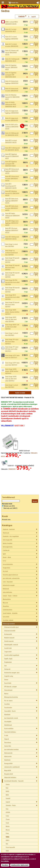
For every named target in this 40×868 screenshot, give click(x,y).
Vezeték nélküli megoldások (12, 655)
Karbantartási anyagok (9, 585)
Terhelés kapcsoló (9, 641)
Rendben (5, 865)
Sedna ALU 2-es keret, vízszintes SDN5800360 (12, 45)
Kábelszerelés (8, 756)
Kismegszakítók (8, 763)
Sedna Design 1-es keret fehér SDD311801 (11, 245)
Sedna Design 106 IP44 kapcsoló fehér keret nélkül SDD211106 (12, 282)
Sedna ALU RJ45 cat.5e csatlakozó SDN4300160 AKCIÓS (12, 127)
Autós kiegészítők (7, 540)
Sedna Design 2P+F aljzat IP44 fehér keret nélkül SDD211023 (12, 349)
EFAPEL (7, 791)
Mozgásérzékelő (9, 774)
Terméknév (21, 16)
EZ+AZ (4, 561)
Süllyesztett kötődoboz (10, 777)
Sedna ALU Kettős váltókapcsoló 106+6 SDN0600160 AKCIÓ (11, 104)
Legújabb (33, 16)
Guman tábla (8, 746)
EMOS (7, 795)
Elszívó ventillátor (9, 728)
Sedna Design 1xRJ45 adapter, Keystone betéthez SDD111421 (12, 312)
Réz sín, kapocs (8, 700)
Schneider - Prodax (11, 805)
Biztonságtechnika (8, 547)
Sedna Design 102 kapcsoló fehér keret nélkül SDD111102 (12, 267)
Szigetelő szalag (9, 676)
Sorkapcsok (7, 669)
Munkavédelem (7, 599)
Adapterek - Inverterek (9, 529)
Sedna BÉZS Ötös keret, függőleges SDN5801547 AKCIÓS (12, 230)
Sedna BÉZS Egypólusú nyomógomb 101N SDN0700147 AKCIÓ (11, 164)
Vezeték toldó (8, 648)
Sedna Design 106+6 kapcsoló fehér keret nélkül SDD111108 (12, 297)
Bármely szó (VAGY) (11, 508)
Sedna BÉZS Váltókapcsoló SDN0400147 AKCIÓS (12, 238)
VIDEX (7, 851)
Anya (7, 809)
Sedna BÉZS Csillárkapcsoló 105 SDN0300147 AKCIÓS (12, 149)
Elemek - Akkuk (7, 557)
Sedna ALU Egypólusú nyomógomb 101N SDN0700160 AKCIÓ (11, 75)
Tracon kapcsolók (10, 847)
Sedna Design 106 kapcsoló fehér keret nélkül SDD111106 (12, 290)
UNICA (8, 840)
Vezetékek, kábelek (8, 620)
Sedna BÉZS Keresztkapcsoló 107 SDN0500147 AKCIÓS (11, 186)
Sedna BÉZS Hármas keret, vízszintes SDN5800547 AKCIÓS (12, 179)
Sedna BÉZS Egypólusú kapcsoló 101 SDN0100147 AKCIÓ (12, 156)
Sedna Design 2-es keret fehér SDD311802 (12, 334)
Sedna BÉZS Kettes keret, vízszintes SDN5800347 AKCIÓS (12, 208)
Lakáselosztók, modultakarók (12, 767)
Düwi (7, 788)
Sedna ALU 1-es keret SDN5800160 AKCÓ (11, 30)
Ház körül (5, 571)
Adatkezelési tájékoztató (20, 865)
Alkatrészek (6, 533)
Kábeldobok (7, 714)
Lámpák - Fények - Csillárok (10, 596)
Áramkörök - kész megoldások (11, 536)
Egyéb (4, 554)
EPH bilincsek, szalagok (10, 686)
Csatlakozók (6, 550)
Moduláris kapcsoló (9, 638)
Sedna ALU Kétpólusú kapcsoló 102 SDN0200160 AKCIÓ (12, 97)
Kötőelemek (6, 589)
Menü (3, 3)
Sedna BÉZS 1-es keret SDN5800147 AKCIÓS (11, 141)
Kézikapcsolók (8, 634)
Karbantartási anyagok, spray (12, 672)
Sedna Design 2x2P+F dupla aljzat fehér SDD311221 (12, 364)
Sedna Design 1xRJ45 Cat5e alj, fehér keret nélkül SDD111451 (11, 319)
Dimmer (6, 679)
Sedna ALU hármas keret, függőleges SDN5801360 (12, 82)
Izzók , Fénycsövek (8, 582)
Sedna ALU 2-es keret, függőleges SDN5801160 (12, 38)
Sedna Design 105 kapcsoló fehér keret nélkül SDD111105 (12, 275)
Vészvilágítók (8, 721)
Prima (7, 833)
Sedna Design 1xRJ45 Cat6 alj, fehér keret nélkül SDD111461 (12, 327)
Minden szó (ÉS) (9, 506)
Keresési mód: (7, 504)
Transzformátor (8, 707)
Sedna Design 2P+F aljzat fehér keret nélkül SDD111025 (12, 342)
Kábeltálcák (7, 760)
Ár (29, 16)
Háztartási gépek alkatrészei (10, 575)
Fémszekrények (8, 690)
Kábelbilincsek (8, 725)
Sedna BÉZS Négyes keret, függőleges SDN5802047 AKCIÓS (12, 223)
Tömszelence (8, 742)
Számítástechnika (7, 610)
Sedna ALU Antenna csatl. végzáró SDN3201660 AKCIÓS (12, 53)
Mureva (8, 830)
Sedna (7, 837)
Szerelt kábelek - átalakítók (10, 613)
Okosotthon (6, 606)
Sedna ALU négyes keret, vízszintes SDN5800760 (12, 119)
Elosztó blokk (8, 683)
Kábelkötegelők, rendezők (11, 645)
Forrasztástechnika (8, 564)
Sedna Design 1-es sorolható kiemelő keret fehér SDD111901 (11, 253)
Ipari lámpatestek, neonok (11, 718)
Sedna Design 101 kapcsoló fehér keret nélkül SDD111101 (12, 260)
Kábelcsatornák (8, 753)
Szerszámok (6, 617)
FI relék (6, 735)
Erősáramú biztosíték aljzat (11, 627)
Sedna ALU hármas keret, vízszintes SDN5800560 (12, 90)
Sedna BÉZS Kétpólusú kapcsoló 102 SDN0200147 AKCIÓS (12, 193)
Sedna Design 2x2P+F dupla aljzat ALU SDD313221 (12, 356)
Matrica (6, 693)
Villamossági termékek (9, 624)
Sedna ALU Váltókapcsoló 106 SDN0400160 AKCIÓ (12, 134)
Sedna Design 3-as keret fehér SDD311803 (12, 386)
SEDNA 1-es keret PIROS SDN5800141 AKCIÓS (11, 23)
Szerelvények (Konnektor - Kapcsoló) (14, 781)
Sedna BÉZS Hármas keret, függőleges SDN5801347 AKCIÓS (12, 171)
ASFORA (8, 812)
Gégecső (7, 739)
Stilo (7, 844)
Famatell (8, 798)
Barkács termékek (8, 543)
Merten (8, 826)
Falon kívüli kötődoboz (10, 732)
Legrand (8, 802)
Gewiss (8, 784)
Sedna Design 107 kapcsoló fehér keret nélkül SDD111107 (12, 305)
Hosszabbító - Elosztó (10, 711)
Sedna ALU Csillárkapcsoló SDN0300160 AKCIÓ (12, 60)
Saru (5, 666)
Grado (7, 823)
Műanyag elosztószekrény (11, 697)
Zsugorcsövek (8, 652)
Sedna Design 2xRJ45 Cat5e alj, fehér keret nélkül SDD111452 (11, 379)
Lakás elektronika (7, 592)
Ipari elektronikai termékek (11, 749)
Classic (8, 819)
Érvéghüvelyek (8, 662)
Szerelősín (7, 704)
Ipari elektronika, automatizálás (11, 578)
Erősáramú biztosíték (10, 631)
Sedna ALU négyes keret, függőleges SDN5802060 (12, 112)
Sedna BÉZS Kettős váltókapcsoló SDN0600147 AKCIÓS (12, 216)
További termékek (20, 393)
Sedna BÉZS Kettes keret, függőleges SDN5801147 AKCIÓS (12, 201)
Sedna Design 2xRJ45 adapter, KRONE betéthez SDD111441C (12, 371)
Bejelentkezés (38, 3)
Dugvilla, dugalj (8, 659)
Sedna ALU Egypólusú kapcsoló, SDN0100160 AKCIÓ (11, 67)
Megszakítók (8, 770)
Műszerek (5, 603)
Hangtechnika (6, 568)
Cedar (7, 816)
